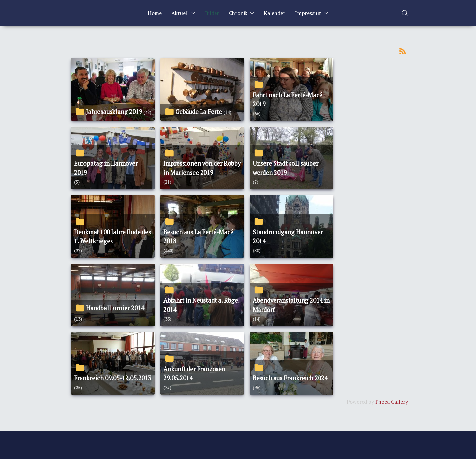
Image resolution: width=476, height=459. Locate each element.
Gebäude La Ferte (199, 112)
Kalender (275, 13)
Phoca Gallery (392, 402)
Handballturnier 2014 (115, 308)
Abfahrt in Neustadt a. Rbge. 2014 (201, 305)
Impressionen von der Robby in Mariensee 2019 (202, 168)
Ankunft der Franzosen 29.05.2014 (194, 374)
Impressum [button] (312, 13)
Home (155, 13)
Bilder (212, 13)
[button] (405, 13)
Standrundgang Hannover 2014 (288, 237)
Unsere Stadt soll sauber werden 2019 (285, 168)
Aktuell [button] (183, 13)
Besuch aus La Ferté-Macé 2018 (198, 237)
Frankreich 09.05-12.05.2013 (113, 378)
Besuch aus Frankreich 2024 (290, 378)
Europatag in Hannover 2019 (106, 168)
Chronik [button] (241, 13)
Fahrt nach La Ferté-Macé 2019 (288, 99)
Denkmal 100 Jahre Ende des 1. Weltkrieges (112, 237)
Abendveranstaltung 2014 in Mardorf (291, 305)
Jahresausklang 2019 (114, 112)
